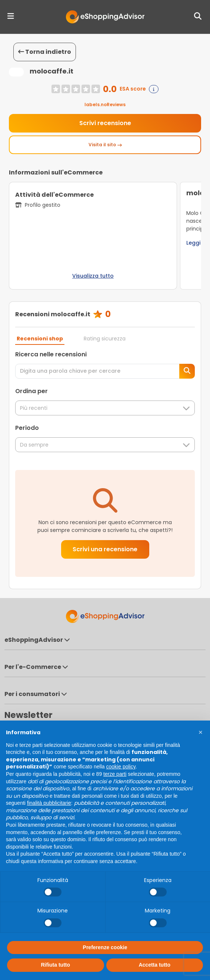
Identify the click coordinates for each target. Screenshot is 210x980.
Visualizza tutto (93, 276)
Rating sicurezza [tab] (105, 339)
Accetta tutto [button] (154, 965)
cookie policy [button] (121, 767)
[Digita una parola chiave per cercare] (97, 371)
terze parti (115, 774)
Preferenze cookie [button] (105, 947)
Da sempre (105, 445)
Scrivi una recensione (105, 549)
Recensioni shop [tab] (40, 339)
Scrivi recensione (105, 123)
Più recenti (105, 408)
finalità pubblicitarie (49, 803)
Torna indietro (45, 52)
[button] (200, 732)
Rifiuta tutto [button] (55, 965)
